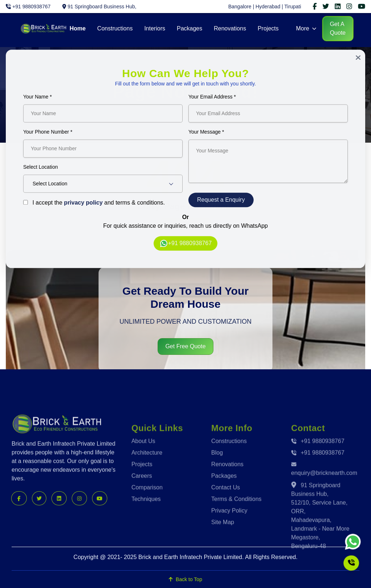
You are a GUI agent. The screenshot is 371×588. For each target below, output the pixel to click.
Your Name (37, 99)
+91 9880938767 (186, 245)
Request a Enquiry (221, 202)
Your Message (206, 134)
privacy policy (84, 205)
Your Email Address (212, 99)
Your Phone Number (48, 134)
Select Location (41, 169)
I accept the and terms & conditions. (94, 205)
